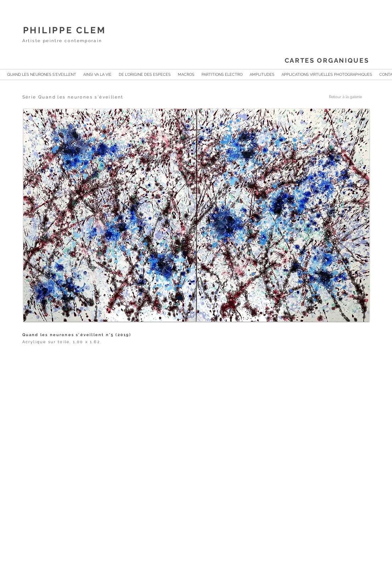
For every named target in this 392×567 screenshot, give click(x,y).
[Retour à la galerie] (339, 97)
